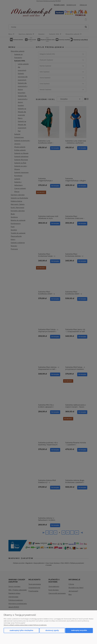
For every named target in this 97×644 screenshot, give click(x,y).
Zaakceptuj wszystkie (79, 630)
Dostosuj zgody (52, 630)
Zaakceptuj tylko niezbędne (21, 630)
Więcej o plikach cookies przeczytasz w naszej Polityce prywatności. (25, 625)
